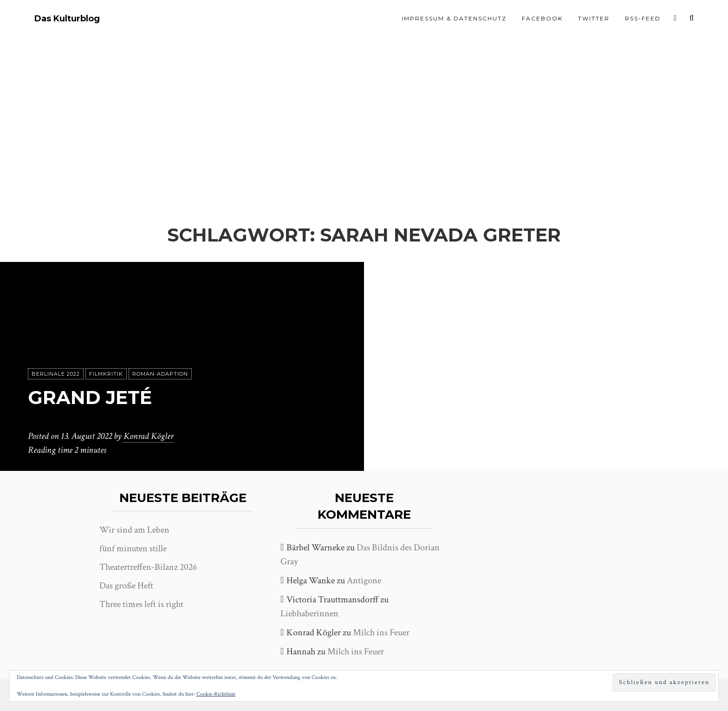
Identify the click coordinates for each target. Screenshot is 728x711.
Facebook (542, 18)
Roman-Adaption (160, 374)
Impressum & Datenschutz (454, 18)
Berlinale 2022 (56, 374)
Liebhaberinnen (309, 613)
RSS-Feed (643, 18)
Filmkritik (106, 374)
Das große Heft (126, 586)
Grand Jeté (90, 397)
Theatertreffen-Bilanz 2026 (148, 567)
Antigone (364, 581)
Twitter (594, 18)
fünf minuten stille (133, 548)
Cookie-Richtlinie (216, 694)
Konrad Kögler (149, 436)
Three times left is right (141, 604)
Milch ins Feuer (381, 633)
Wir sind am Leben (134, 530)
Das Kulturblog (67, 19)
